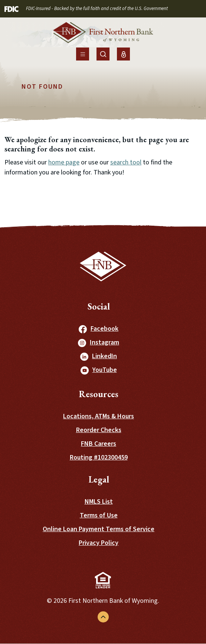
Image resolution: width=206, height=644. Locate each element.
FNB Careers (99, 444)
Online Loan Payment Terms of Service (99, 529)
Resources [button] (99, 394)
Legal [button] (99, 479)
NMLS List (99, 502)
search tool (126, 162)
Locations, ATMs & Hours (99, 416)
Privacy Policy (99, 543)
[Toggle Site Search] (103, 54)
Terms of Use (99, 515)
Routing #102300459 (99, 457)
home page (64, 162)
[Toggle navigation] (83, 54)
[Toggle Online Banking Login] (123, 54)
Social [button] (99, 306)
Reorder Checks (99, 430)
